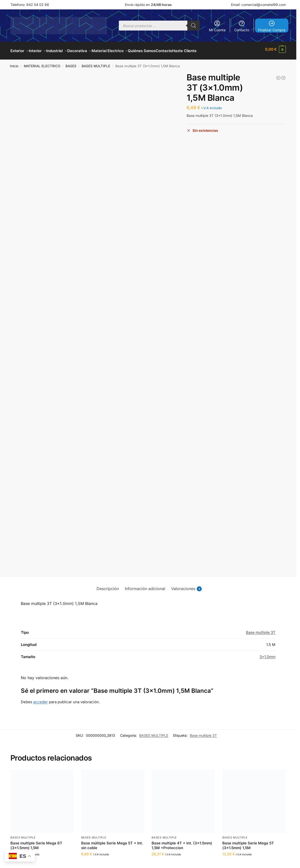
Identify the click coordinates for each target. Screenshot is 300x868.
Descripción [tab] (108, 586)
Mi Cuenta (217, 26)
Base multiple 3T (261, 630)
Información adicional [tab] (145, 586)
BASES (71, 63)
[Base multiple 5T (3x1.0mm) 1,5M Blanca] (283, 75)
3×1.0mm (267, 654)
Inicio (14, 63)
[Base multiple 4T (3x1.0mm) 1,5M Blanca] (278, 75)
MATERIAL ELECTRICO (42, 63)
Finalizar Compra (272, 26)
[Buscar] (194, 26)
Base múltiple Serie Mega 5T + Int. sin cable (112, 843)
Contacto (242, 26)
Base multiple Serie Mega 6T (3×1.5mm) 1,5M (36, 843)
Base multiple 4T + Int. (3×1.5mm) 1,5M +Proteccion (182, 843)
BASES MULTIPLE (96, 63)
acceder (41, 699)
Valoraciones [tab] (186, 586)
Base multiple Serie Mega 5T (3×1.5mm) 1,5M (248, 843)
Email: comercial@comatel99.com (258, 5)
